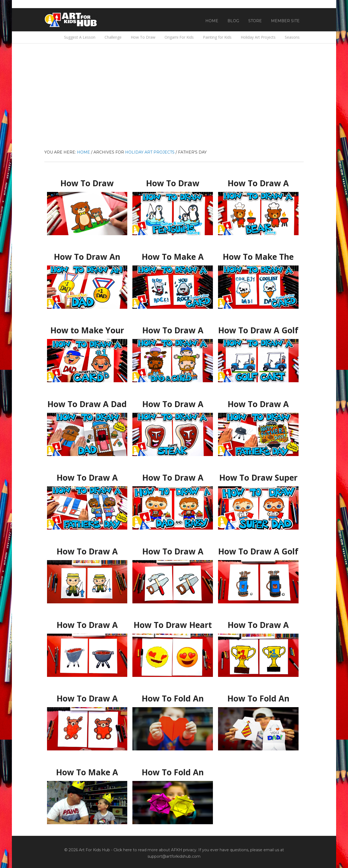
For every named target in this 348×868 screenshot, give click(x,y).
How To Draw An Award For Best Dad (87, 254)
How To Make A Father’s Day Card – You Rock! (173, 257)
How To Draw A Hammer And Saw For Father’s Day (173, 552)
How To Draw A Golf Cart (258, 328)
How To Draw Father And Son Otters (87, 181)
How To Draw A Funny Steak (173, 402)
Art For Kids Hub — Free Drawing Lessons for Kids (71, 20)
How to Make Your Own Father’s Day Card (87, 330)
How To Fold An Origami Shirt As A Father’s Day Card (258, 699)
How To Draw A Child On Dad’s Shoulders (173, 330)
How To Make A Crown (87, 770)
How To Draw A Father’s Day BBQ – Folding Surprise (258, 404)
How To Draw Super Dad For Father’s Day (258, 478)
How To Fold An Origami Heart (173, 696)
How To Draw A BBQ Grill (87, 623)
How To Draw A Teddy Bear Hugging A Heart (87, 699)
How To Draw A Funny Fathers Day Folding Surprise (87, 478)
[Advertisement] (174, 108)
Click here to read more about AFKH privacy (155, 850)
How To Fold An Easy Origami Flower (173, 770)
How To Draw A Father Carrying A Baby (173, 478)
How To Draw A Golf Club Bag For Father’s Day (258, 552)
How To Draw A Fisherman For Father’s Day (87, 552)
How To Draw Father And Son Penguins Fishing (173, 183)
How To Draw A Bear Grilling (258, 181)
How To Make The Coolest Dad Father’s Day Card (258, 257)
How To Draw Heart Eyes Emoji (173, 623)
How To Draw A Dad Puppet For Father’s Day (87, 404)
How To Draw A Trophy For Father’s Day (258, 625)
